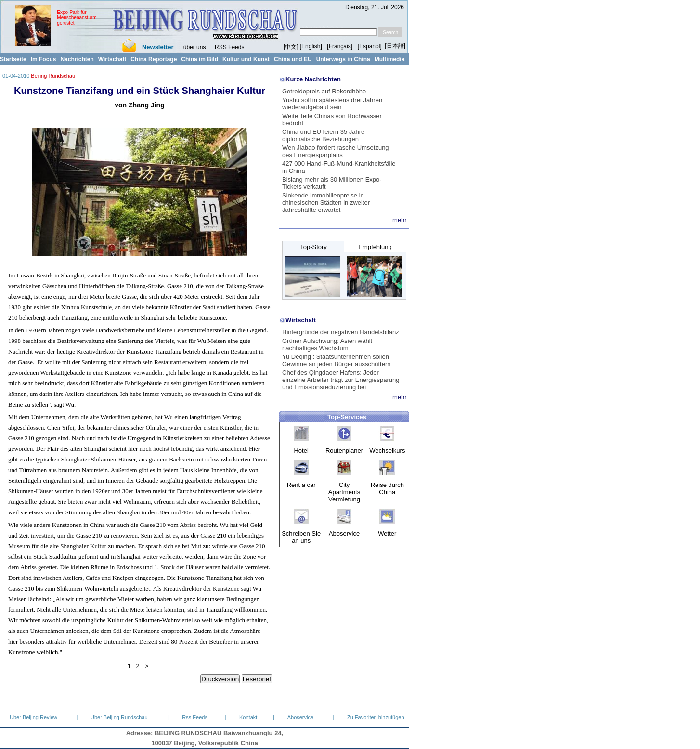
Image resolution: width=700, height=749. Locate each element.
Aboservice (344, 533)
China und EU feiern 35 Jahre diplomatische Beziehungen (323, 135)
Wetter (387, 533)
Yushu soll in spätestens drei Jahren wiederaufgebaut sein (332, 104)
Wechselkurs (387, 451)
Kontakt (248, 717)
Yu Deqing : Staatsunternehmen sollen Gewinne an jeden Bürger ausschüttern (336, 360)
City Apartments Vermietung (344, 492)
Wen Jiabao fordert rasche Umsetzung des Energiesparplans (336, 151)
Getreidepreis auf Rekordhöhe (324, 91)
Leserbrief (257, 679)
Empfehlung (375, 247)
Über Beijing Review (33, 717)
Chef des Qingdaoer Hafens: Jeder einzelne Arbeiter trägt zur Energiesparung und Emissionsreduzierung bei (341, 380)
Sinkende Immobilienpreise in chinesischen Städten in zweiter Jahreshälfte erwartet (326, 203)
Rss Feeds (195, 717)
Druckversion (220, 679)
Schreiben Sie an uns (301, 537)
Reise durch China (387, 488)
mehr (400, 220)
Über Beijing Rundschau (119, 717)
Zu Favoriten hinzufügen (376, 717)
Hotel (301, 451)
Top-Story (313, 247)
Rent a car (301, 485)
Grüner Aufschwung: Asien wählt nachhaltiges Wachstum (327, 344)
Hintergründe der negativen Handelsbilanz (341, 332)
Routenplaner (344, 451)
